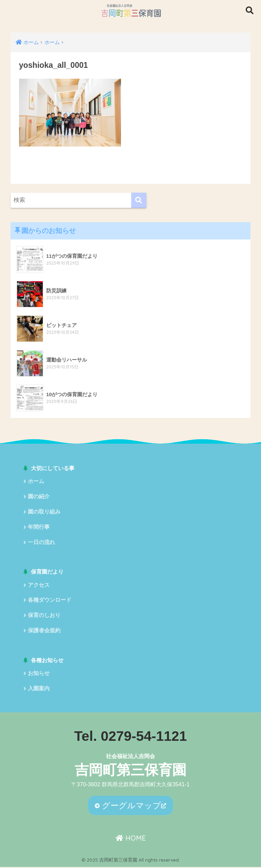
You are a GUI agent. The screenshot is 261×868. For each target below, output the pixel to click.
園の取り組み (44, 512)
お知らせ (39, 674)
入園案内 (39, 690)
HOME (131, 839)
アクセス (39, 586)
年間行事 (39, 528)
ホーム (36, 481)
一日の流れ (41, 543)
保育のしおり (44, 616)
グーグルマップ (128, 806)
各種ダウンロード (50, 601)
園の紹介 (39, 497)
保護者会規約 (44, 632)
